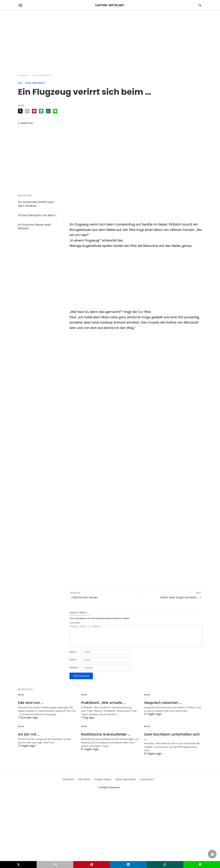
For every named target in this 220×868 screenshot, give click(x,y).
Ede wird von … (31, 707)
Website (74, 672)
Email (73, 664)
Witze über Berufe (42, 76)
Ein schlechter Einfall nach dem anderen (36, 204)
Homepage (23, 76)
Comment (75, 623)
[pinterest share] (34, 111)
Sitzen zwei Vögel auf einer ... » (181, 597)
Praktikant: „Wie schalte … (103, 707)
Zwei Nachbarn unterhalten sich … (172, 741)
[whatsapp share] (48, 111)
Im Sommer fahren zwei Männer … (34, 227)
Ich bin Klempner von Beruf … (38, 215)
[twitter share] (20, 111)
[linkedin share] (41, 111)
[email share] (27, 111)
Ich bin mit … (29, 738)
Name (73, 656)
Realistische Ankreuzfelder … (106, 738)
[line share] (55, 111)
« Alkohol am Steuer (84, 597)
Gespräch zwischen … (163, 707)
